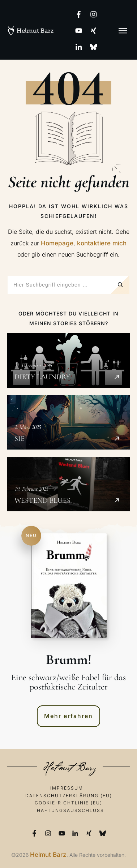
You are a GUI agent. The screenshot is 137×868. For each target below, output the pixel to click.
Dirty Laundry (68, 360)
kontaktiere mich (102, 243)
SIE (68, 422)
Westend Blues (68, 484)
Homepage (57, 243)
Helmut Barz (48, 855)
